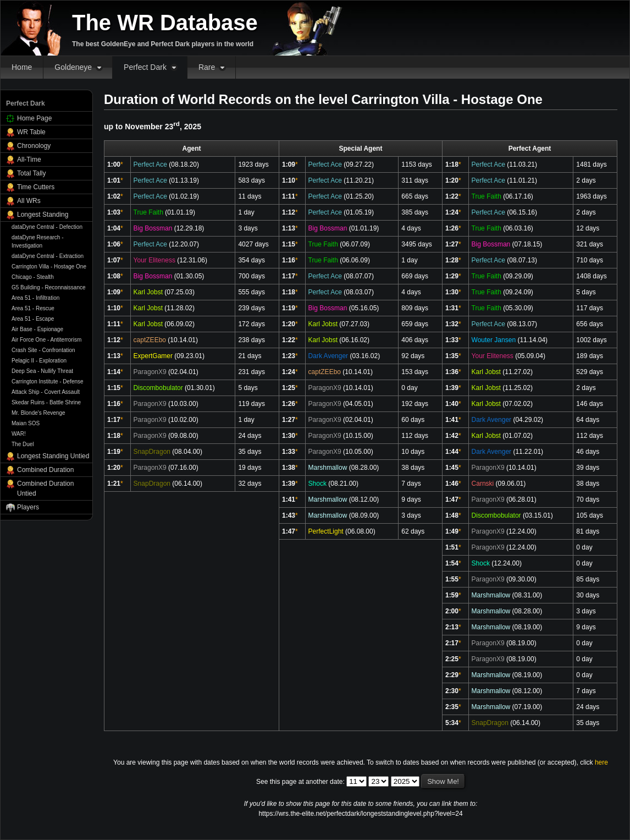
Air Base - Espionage (37, 329)
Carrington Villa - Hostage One (49, 267)
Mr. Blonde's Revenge (38, 413)
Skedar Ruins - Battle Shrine (46, 402)
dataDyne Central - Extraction (48, 256)
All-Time (29, 160)
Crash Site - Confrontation (43, 350)
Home (22, 67)
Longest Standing (43, 215)
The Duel (23, 444)
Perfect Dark (145, 67)
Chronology (34, 146)
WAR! (19, 434)
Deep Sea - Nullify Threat (42, 371)
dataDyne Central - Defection (47, 227)
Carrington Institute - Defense (48, 381)
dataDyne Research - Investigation (38, 241)
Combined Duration (45, 470)
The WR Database (165, 23)
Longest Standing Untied (53, 456)
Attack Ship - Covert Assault (46, 392)
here (601, 762)
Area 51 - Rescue (33, 308)
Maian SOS (26, 423)
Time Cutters (36, 187)
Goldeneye (73, 67)
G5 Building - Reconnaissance (49, 287)
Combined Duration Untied (45, 488)
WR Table (31, 132)
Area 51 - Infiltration (35, 298)
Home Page (34, 118)
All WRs (29, 201)
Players (28, 507)
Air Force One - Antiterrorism (46, 340)
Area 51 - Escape (33, 319)
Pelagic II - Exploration (39, 361)
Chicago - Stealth (33, 277)
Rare (207, 67)
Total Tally (31, 173)
